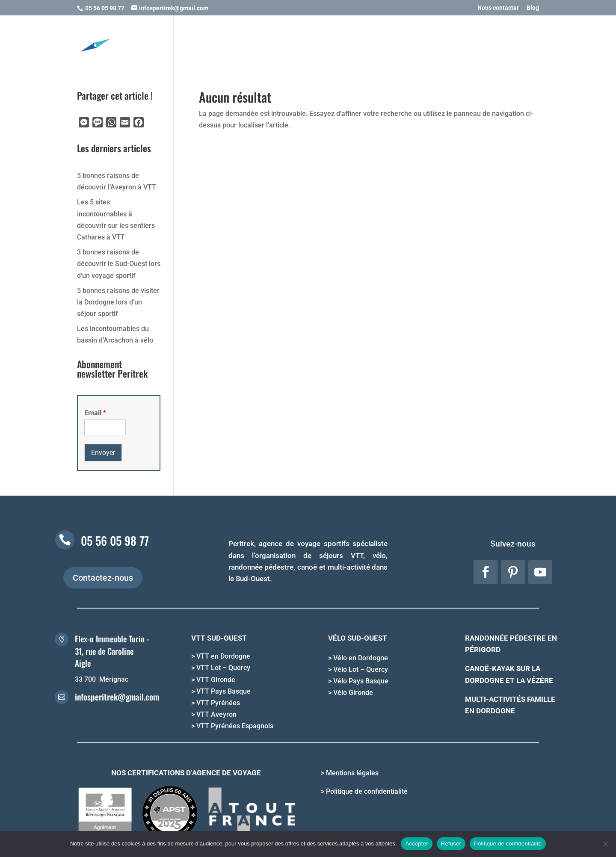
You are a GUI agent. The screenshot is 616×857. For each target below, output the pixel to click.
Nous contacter (498, 8)
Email (95, 413)
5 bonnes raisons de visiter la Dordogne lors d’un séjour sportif (118, 302)
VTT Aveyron (216, 714)
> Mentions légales (350, 773)
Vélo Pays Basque (361, 681)
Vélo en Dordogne (361, 658)
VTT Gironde (216, 680)
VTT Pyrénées (218, 703)
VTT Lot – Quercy (223, 668)
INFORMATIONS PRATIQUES (418, 42)
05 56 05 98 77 (115, 541)
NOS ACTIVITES (208, 42)
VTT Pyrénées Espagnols (235, 726)
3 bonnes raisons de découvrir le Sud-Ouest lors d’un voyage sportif (119, 264)
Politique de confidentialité (508, 844)
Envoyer (103, 453)
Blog (533, 8)
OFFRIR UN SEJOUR (345, 42)
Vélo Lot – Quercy (361, 669)
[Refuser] (605, 844)
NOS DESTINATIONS (274, 42)
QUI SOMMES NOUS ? (502, 42)
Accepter (416, 844)
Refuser (451, 844)
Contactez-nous (103, 578)
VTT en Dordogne (223, 656)
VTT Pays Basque (224, 691)
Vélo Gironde (353, 693)
